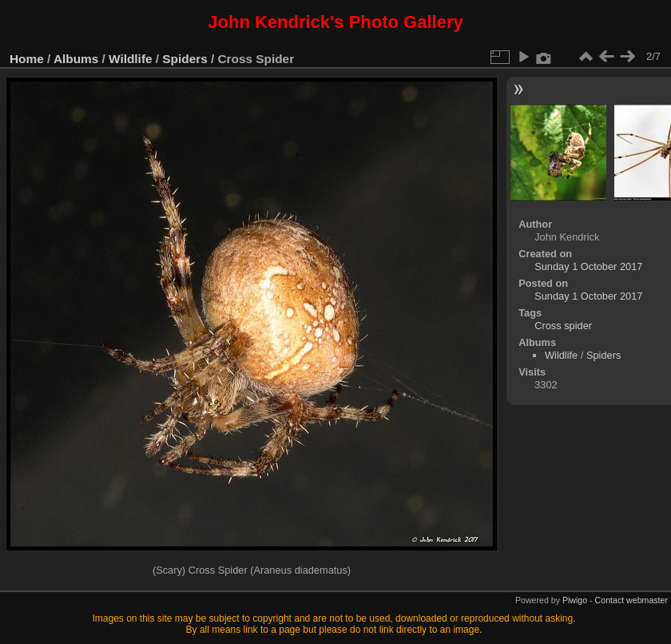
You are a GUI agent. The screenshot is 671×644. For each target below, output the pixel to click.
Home (27, 59)
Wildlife (130, 59)
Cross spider (563, 326)
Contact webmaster (631, 600)
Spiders (185, 59)
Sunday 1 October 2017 (588, 266)
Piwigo (575, 600)
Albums (76, 59)
